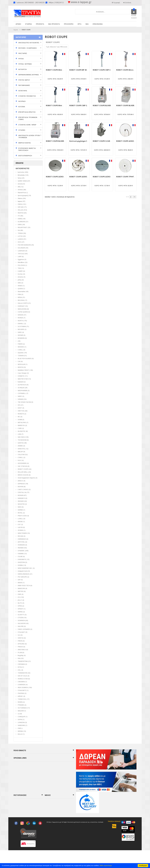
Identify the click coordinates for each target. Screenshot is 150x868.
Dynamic (21, 353)
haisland (20, 382)
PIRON (20, 641)
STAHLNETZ (22, 690)
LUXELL (20, 519)
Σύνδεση (128, 3)
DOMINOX (21, 620)
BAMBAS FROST (23, 370)
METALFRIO (22, 422)
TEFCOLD (21, 254)
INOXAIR (21, 501)
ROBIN (20, 702)
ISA (19, 230)
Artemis (20, 277)
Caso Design (22, 373)
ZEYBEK (20, 530)
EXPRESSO (21, 484)
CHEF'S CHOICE (23, 489)
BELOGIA (21, 300)
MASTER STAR (23, 379)
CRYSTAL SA (22, 492)
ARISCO (20, 481)
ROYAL (20, 513)
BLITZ (20, 603)
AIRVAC (20, 696)
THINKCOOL (22, 699)
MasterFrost (22, 193)
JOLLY (20, 600)
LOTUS (20, 236)
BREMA (20, 731)
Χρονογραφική (23, 195)
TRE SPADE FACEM (24, 402)
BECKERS (21, 329)
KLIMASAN (21, 222)
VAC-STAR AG (22, 466)
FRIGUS (20, 647)
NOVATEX (21, 504)
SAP (19, 580)
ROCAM (20, 536)
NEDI (19, 507)
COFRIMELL (22, 393)
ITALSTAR (21, 454)
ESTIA (20, 667)
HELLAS (20, 210)
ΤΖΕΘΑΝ (21, 356)
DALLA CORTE (23, 303)
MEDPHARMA (22, 391)
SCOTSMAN (22, 326)
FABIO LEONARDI (24, 629)
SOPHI (20, 719)
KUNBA (20, 565)
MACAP (20, 452)
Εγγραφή (117, 3)
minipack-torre (23, 571)
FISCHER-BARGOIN (24, 245)
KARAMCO (21, 498)
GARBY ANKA (22, 181)
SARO (20, 332)
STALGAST (21, 632)
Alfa (19, 187)
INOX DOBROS (23, 687)
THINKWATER (22, 673)
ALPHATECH (22, 385)
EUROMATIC (22, 559)
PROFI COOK (22, 516)
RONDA (20, 318)
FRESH (20, 204)
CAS (19, 361)
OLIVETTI (21, 615)
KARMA (20, 510)
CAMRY (20, 271)
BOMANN (21, 338)
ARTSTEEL (21, 542)
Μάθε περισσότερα (106, 866)
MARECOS (21, 425)
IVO (19, 405)
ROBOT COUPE (23, 469)
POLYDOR (21, 265)
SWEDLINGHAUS (23, 574)
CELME (20, 556)
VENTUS (21, 638)
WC (19, 417)
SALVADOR (22, 623)
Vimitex (20, 190)
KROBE (20, 521)
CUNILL (20, 350)
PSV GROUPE (22, 577)
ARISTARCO (22, 650)
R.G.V (19, 460)
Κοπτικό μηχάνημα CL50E (80, 141)
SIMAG (20, 219)
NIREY (20, 396)
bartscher (21, 172)
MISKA (20, 583)
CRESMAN (21, 664)
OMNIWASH (22, 539)
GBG (19, 283)
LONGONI (21, 722)
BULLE (20, 734)
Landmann (21, 251)
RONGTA (21, 414)
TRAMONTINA (23, 661)
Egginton (21, 259)
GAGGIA (20, 315)
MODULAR (21, 364)
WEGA (20, 297)
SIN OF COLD (22, 676)
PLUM (20, 652)
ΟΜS (19, 594)
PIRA (19, 294)
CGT (19, 524)
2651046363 (29, 3)
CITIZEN (21, 618)
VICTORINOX (22, 708)
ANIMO (20, 446)
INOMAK (21, 548)
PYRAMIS (21, 705)
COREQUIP (21, 717)
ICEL (19, 670)
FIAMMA (21, 554)
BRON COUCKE (23, 475)
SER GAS (21, 207)
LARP (20, 257)
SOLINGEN (21, 248)
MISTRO (21, 591)
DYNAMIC (21, 551)
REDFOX (21, 213)
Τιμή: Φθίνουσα (62, 47)
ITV (19, 216)
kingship (20, 655)
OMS (19, 728)
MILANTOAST (22, 227)
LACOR (20, 527)
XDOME (20, 335)
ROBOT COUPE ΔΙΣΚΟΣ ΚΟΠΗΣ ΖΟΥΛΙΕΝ (109, 177)
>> (134, 197)
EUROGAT (21, 306)
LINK (19, 434)
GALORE (21, 626)
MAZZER (21, 711)
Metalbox (21, 262)
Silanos (20, 198)
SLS (19, 635)
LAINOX (20, 239)
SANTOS (21, 443)
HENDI (20, 286)
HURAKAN (21, 545)
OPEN (20, 606)
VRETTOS (21, 411)
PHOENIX (21, 693)
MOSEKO (21, 347)
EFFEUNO (21, 644)
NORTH (20, 321)
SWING (20, 612)
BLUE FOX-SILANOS (25, 358)
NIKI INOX (21, 437)
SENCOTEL (21, 449)
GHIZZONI (21, 562)
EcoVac (20, 274)
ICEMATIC (21, 376)
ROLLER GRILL (23, 472)
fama (19, 178)
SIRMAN (21, 399)
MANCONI (21, 588)
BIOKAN (21, 495)
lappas (20, 201)
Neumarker (22, 291)
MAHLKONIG (22, 309)
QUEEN (20, 289)
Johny (20, 280)
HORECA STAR (23, 679)
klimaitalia (21, 175)
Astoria (20, 184)
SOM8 (20, 420)
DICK (19, 242)
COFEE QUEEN (23, 312)
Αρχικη (16, 30)
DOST (20, 408)
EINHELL (21, 324)
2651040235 (40, 3)
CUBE (20, 428)
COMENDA (21, 685)
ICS (19, 597)
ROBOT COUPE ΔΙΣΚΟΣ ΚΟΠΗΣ (129, 141)
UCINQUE (21, 388)
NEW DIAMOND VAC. (25, 568)
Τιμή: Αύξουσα (51, 47)
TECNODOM (22, 440)
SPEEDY (20, 609)
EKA (19, 658)
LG (19, 714)
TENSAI (20, 233)
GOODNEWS (22, 463)
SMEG (20, 224)
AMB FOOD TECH (24, 585)
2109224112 (59, 3)
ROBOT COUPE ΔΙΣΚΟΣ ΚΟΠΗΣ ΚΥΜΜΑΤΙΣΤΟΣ (65, 177)
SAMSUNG (22, 725)
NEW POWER (22, 533)
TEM (19, 268)
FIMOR (20, 344)
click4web (101, 840)
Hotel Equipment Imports (26, 478)
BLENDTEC (22, 431)
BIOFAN (20, 487)
